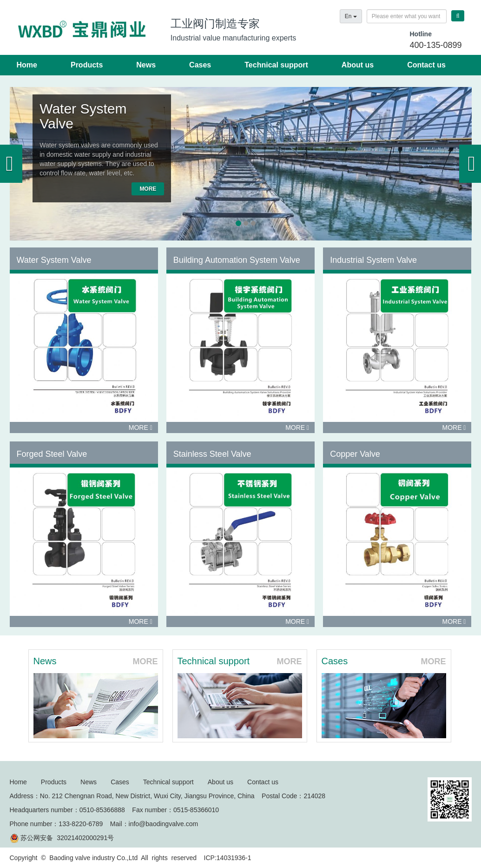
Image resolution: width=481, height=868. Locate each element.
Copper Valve (355, 454)
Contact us (426, 65)
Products (87, 65)
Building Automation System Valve (237, 260)
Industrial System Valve (373, 260)
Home (27, 65)
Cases (200, 65)
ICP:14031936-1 (228, 858)
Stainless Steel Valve (212, 454)
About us (358, 65)
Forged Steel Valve (52, 454)
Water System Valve (83, 116)
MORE (148, 189)
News (146, 65)
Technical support (276, 65)
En (351, 16)
